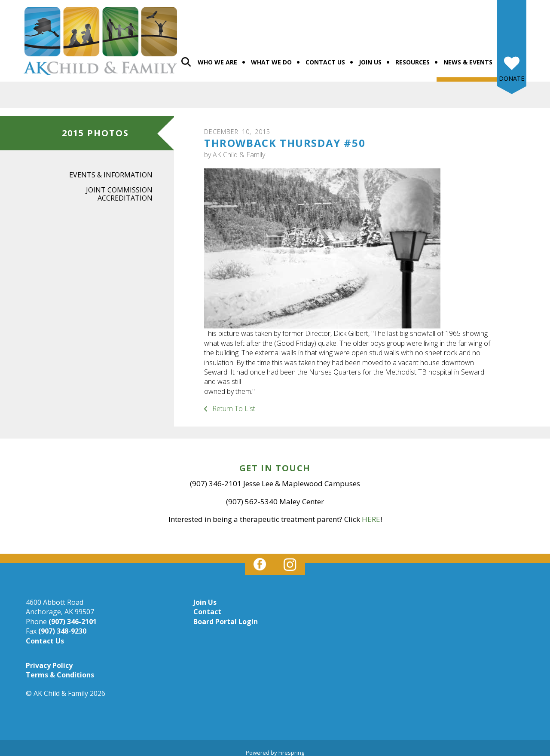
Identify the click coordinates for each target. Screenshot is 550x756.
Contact (207, 607)
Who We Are (217, 57)
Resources (412, 57)
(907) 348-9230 (62, 626)
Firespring (291, 748)
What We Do (271, 57)
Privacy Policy (49, 661)
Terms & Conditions (60, 670)
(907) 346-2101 (73, 617)
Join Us (370, 57)
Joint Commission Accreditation (119, 189)
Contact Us (325, 57)
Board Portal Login (226, 617)
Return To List (233, 404)
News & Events (468, 57)
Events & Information (111, 170)
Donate (512, 74)
